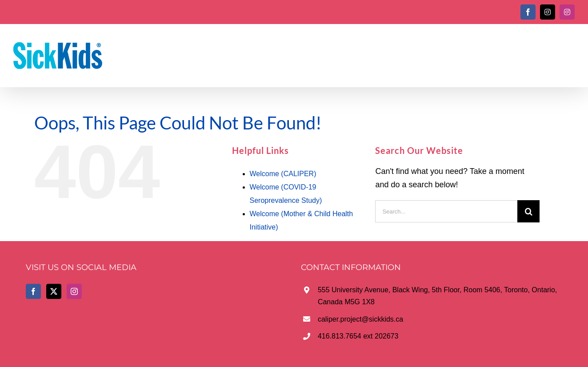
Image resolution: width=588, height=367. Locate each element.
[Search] (528, 211)
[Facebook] (33, 291)
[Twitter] (54, 291)
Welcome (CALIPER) (283, 174)
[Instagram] (74, 291)
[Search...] (446, 211)
